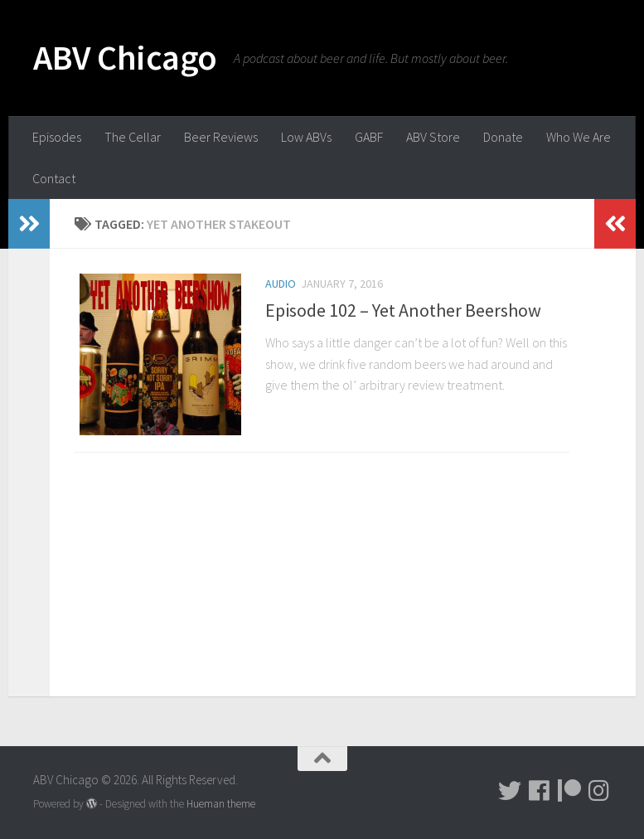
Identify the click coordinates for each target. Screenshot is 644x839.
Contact (54, 178)
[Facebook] (540, 791)
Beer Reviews (221, 137)
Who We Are (579, 137)
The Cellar (133, 137)
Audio (281, 284)
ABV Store (433, 137)
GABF (369, 137)
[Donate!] (569, 791)
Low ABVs (306, 137)
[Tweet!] (510, 791)
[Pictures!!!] (599, 791)
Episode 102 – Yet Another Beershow (403, 310)
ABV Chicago (125, 57)
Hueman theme (221, 804)
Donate (503, 137)
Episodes (57, 137)
